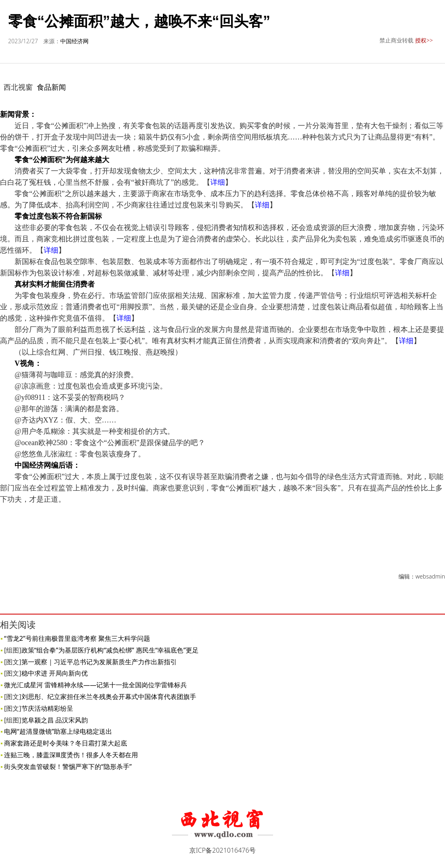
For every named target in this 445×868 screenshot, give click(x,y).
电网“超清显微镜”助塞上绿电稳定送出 (58, 731)
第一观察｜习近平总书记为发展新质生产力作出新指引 (99, 662)
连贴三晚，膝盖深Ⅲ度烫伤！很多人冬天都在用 (71, 755)
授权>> (424, 40)
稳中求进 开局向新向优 (55, 673)
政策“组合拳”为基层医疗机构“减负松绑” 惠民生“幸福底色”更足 (110, 650)
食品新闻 (51, 87)
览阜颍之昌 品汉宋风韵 (55, 720)
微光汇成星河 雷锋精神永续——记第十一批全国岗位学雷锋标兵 (95, 685)
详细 (218, 182)
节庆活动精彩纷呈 (47, 708)
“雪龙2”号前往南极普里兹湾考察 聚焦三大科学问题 (77, 638)
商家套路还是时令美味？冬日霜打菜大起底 (66, 743)
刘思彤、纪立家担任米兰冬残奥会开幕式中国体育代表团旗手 (109, 697)
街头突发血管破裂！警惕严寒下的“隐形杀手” (68, 767)
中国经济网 (74, 41)
